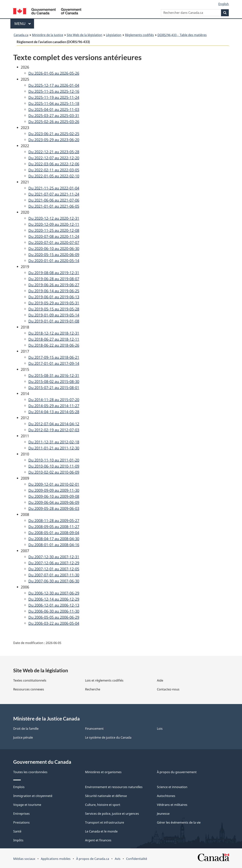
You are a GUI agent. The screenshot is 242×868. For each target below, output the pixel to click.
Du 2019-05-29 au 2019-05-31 (54, 303)
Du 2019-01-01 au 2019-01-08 (54, 321)
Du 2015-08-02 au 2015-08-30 (54, 381)
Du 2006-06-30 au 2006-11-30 (54, 611)
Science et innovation (172, 787)
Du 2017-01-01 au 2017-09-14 (54, 363)
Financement (94, 729)
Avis (118, 859)
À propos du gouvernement (177, 772)
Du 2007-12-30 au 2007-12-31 (54, 557)
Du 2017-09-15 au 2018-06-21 (54, 357)
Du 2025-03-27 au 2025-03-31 (54, 116)
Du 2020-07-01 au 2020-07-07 (54, 242)
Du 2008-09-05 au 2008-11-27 (54, 527)
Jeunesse (163, 814)
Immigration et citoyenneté (33, 796)
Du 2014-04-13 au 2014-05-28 (54, 412)
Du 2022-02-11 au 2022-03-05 (54, 170)
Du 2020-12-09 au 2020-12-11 (54, 224)
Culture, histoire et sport (103, 805)
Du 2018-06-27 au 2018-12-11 (54, 339)
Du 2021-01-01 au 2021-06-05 (54, 206)
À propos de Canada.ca (93, 859)
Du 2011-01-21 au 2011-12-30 (54, 448)
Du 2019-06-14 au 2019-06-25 (54, 291)
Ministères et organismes (103, 772)
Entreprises (21, 814)
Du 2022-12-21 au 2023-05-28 (54, 152)
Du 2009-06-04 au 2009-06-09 (54, 502)
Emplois (19, 787)
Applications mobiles (56, 859)
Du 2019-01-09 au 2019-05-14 (54, 315)
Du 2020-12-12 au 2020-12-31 (54, 218)
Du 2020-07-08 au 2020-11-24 (54, 236)
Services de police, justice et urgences (112, 814)
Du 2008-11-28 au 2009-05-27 (54, 521)
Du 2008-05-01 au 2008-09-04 (54, 533)
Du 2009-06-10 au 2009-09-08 (54, 496)
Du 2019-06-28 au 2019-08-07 (54, 279)
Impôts (18, 840)
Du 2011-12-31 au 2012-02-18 (54, 442)
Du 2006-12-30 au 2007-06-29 (54, 593)
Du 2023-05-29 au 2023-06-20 (54, 140)
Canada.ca (21, 35)
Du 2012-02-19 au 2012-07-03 (54, 430)
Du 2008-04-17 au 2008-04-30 (54, 539)
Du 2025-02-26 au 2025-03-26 (54, 122)
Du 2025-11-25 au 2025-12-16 (54, 91)
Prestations (21, 822)
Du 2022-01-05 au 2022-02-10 (54, 176)
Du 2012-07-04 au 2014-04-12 (54, 424)
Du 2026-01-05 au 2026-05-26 (54, 73)
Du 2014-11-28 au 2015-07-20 (54, 400)
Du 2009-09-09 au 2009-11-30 (54, 490)
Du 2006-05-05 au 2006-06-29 (54, 617)
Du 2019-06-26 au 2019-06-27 (54, 285)
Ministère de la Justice (48, 35)
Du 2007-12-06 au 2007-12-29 (54, 563)
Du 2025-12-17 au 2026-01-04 (54, 85)
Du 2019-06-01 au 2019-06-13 (54, 297)
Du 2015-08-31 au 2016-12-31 (54, 375)
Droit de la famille (26, 729)
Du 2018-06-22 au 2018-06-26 (54, 345)
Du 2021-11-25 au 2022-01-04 (54, 188)
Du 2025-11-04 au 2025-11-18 (54, 103)
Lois (160, 729)
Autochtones (166, 796)
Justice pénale (23, 737)
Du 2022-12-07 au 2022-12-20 (54, 158)
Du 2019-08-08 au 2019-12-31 (54, 273)
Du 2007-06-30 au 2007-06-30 (54, 581)
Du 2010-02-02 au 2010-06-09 (54, 472)
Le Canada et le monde (101, 831)
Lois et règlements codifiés (104, 680)
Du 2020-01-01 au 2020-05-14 (54, 261)
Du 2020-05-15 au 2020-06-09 (54, 255)
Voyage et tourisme (27, 805)
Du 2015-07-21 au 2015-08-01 (54, 388)
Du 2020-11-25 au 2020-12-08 (54, 230)
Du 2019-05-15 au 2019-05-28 (54, 309)
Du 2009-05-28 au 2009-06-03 (54, 508)
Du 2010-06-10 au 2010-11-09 (54, 466)
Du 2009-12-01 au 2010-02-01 (54, 484)
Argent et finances (98, 840)
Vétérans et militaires (172, 805)
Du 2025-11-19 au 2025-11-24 (54, 97)
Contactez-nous (168, 689)
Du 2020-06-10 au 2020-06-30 (54, 248)
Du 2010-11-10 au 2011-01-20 (54, 460)
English (224, 4)
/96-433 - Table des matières (182, 35)
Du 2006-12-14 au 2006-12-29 (54, 599)
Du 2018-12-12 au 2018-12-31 (54, 333)
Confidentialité (137, 859)
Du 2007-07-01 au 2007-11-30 (54, 575)
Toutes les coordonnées (30, 772)
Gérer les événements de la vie (179, 822)
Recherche (93, 689)
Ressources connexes (29, 689)
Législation (114, 35)
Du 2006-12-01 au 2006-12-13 (54, 605)
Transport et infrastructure (105, 822)
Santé (17, 831)
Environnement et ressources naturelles (114, 787)
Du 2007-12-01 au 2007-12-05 (54, 569)
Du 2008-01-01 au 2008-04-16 (54, 545)
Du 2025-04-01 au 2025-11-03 (54, 109)
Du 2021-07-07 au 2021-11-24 (54, 194)
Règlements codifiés (139, 35)
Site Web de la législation (85, 35)
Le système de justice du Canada (108, 737)
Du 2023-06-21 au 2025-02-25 (54, 134)
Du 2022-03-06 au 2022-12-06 (54, 164)
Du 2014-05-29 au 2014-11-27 (54, 406)
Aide (160, 680)
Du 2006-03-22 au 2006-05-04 (54, 623)
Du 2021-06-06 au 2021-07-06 (54, 200)
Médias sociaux (24, 859)
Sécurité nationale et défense (106, 796)
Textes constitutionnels (30, 680)
